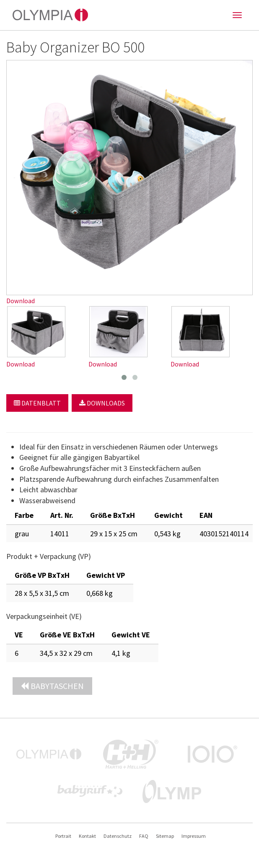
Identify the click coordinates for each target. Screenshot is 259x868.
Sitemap (165, 836)
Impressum (194, 836)
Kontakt (87, 836)
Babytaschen (52, 686)
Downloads (102, 403)
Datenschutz (118, 836)
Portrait (63, 836)
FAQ (144, 836)
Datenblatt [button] (37, 403)
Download (21, 301)
